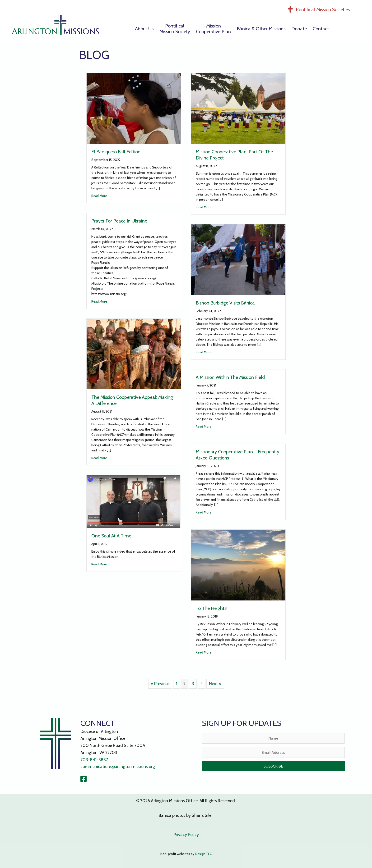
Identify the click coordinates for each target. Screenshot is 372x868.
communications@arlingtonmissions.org (118, 767)
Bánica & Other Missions (261, 29)
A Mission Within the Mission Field (230, 377)
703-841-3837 (94, 760)
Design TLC (203, 854)
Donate (299, 29)
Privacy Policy (186, 835)
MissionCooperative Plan (213, 29)
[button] (273, 766)
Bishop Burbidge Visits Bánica (225, 303)
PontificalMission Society (175, 29)
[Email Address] (273, 752)
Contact (321, 29)
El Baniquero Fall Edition (116, 152)
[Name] (273, 738)
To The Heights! (212, 608)
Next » (215, 684)
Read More (99, 195)
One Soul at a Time (111, 536)
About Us (144, 29)
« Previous (160, 684)
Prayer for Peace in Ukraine (119, 221)
